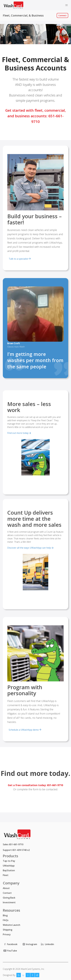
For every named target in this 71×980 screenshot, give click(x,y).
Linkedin (47, 944)
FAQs (6, 920)
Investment (9, 902)
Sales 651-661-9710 (13, 844)
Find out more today (18, 433)
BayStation (9, 870)
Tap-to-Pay (9, 861)
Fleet (6, 875)
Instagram (29, 944)
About (6, 888)
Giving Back (9, 898)
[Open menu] (67, 5)
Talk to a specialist (18, 259)
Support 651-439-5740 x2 (16, 850)
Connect (62, 15)
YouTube (10, 951)
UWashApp (9, 866)
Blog (5, 915)
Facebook (10, 944)
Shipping (8, 930)
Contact (7, 893)
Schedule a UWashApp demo (24, 730)
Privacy (7, 934)
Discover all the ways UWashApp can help (29, 548)
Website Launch (12, 925)
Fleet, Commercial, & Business (23, 16)
